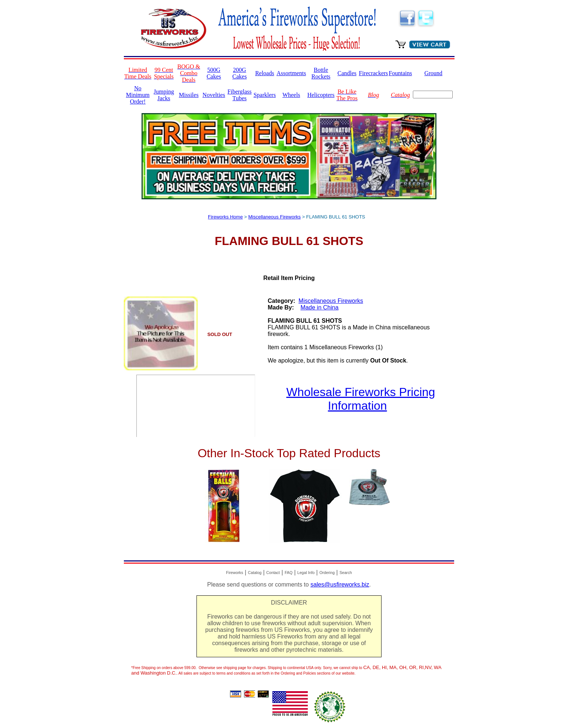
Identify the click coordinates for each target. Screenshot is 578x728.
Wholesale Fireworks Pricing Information (361, 399)
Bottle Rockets (321, 73)
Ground (433, 73)
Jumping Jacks (164, 95)
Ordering (327, 573)
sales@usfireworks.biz (340, 584)
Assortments (291, 73)
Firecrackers (374, 73)
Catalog (255, 573)
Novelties (214, 95)
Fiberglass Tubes (239, 95)
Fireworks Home (225, 217)
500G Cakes (214, 73)
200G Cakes (239, 73)
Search (346, 573)
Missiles (189, 95)
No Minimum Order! (138, 95)
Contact (273, 573)
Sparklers (265, 95)
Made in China (319, 307)
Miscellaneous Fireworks (274, 217)
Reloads (265, 73)
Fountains (401, 73)
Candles (347, 73)
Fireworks (234, 573)
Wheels (291, 95)
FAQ (288, 573)
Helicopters (321, 95)
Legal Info (306, 573)
